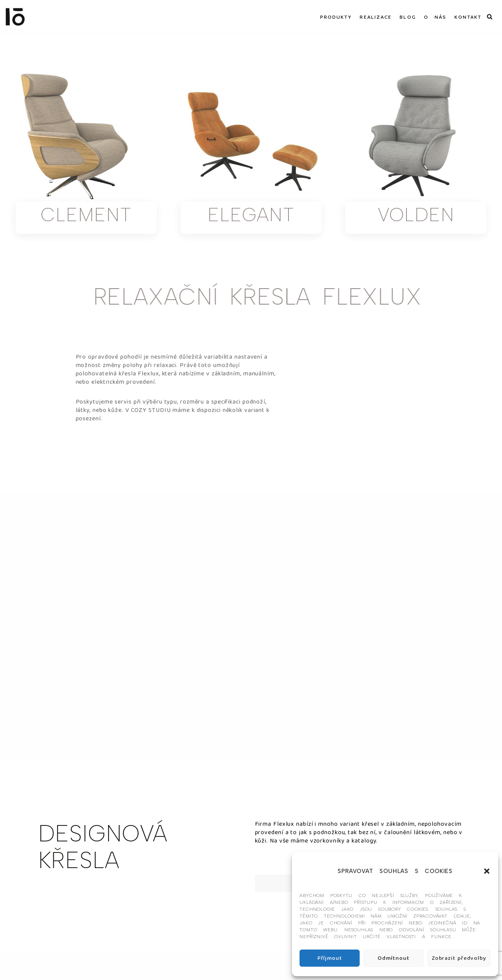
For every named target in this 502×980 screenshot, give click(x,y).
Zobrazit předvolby (459, 958)
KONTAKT (468, 17)
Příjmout (330, 958)
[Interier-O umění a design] (15, 16)
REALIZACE (376, 17)
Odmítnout (393, 958)
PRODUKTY (336, 17)
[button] (487, 871)
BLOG (408, 17)
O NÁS (435, 17)
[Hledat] (490, 17)
